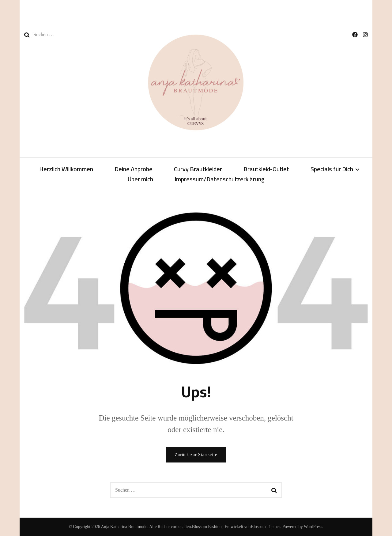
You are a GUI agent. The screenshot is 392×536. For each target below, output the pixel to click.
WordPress (313, 527)
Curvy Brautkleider (198, 170)
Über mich (140, 180)
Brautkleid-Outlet (266, 170)
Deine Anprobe (134, 170)
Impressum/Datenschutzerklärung (220, 180)
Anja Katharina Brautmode (124, 527)
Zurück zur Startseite (196, 455)
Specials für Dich (332, 170)
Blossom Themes (266, 527)
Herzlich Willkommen (66, 170)
